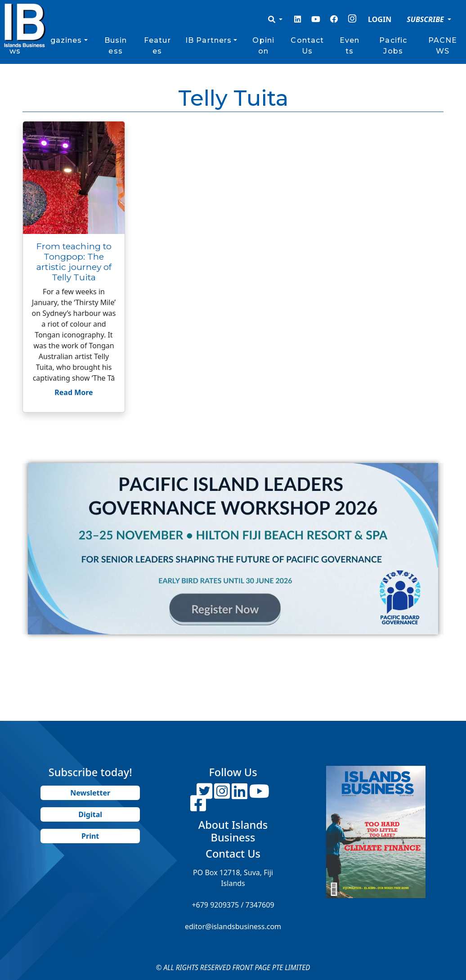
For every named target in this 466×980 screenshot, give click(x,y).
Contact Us (307, 46)
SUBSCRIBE (426, 19)
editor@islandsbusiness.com (233, 926)
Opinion (263, 46)
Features (157, 46)
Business (116, 46)
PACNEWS (443, 46)
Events (349, 46)
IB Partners (208, 40)
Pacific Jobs (393, 46)
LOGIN (380, 19)
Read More (74, 392)
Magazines (60, 40)
